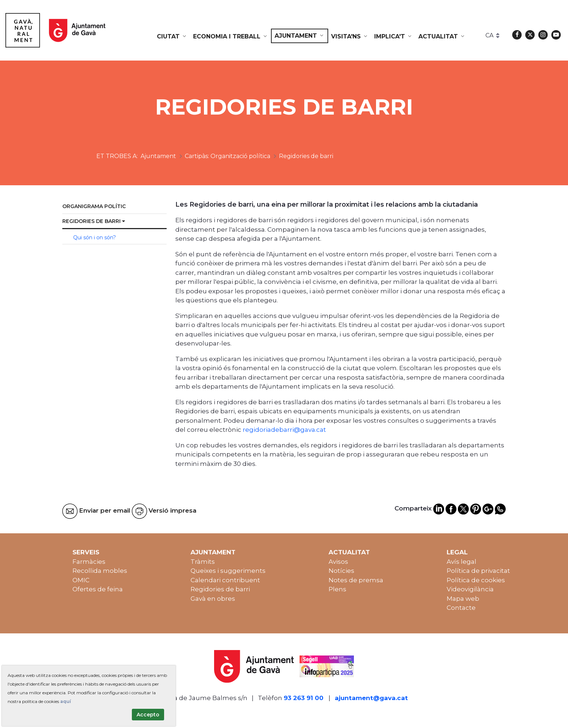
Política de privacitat (478, 571)
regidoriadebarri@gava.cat (284, 430)
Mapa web (463, 599)
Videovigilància (470, 589)
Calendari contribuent (225, 580)
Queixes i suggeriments (228, 571)
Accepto (148, 715)
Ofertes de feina (98, 589)
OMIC (81, 580)
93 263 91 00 (304, 698)
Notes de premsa (356, 580)
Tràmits (203, 562)
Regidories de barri (220, 589)
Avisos (338, 562)
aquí (66, 701)
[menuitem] (172, 37)
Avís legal (461, 562)
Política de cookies (476, 580)
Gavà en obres (213, 599)
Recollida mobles (100, 571)
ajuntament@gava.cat (371, 698)
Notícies (341, 571)
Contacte (461, 608)
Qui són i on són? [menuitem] (95, 237)
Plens (337, 589)
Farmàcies (89, 562)
